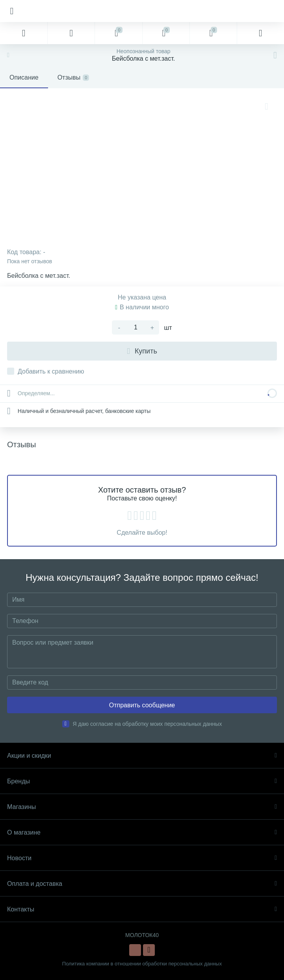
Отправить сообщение (142, 705)
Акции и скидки (142, 756)
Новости (142, 858)
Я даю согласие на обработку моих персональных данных (148, 724)
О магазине (142, 832)
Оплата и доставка (142, 884)
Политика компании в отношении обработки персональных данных (142, 964)
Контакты (142, 909)
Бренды (142, 781)
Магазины (142, 807)
